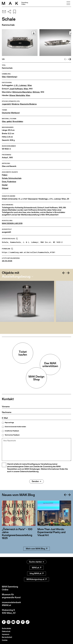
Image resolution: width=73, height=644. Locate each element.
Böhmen (36, 92)
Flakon (5, 175)
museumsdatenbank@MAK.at (12, 604)
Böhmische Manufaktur (22, 92)
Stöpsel (5, 188)
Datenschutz (6, 631)
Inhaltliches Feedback (12, 431)
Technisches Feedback (12, 435)
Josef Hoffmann (16, 89)
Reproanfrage (9, 423)
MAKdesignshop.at (36, 579)
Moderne (15, 104)
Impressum (6, 634)
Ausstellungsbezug (16, 276)
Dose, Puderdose (9, 182)
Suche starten (37, 562)
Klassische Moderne (28, 104)
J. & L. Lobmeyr (20, 85)
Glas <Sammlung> (10, 77)
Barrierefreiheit (7, 637)
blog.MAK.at (37, 573)
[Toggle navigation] (68, 3)
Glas (4, 121)
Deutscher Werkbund (11, 113)
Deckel (5, 185)
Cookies (5, 640)
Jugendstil (6, 104)
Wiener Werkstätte (17, 95)
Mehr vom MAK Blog (37, 552)
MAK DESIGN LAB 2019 (12, 223)
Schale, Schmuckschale (12, 178)
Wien (30, 85)
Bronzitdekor (18, 121)
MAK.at (37, 567)
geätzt (9, 121)
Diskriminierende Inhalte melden (15, 427)
